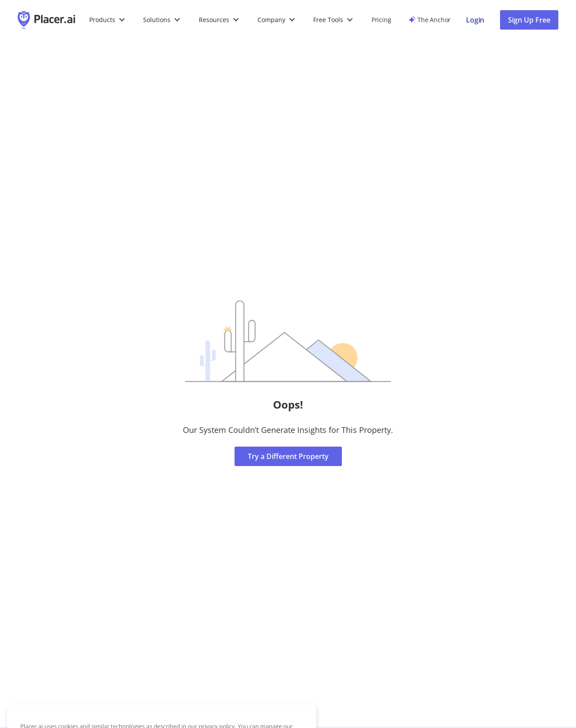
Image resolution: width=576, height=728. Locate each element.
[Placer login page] (475, 20)
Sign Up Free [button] (529, 20)
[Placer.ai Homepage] (46, 20)
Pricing (381, 20)
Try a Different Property (288, 456)
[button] (108, 20)
